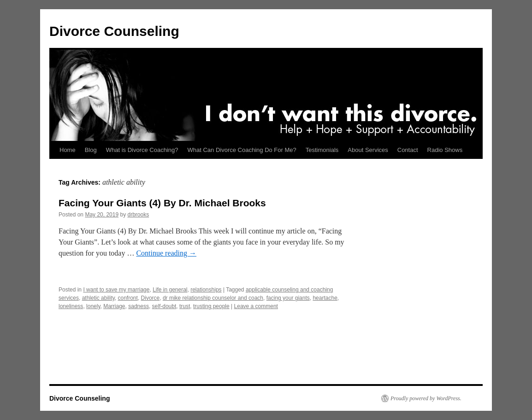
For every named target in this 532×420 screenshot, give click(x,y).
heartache (325, 298)
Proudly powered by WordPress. (426, 398)
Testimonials (322, 150)
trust (185, 306)
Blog (91, 150)
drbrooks (138, 215)
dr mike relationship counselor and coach (213, 298)
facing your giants (288, 298)
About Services (368, 150)
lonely (93, 306)
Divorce (151, 298)
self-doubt (164, 306)
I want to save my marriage (116, 290)
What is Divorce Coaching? (142, 150)
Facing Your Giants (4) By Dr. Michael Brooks (162, 203)
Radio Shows (445, 150)
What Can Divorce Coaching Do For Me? (242, 150)
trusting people (211, 306)
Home (68, 150)
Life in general (170, 290)
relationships (206, 290)
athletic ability (98, 298)
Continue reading (166, 253)
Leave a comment (256, 306)
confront (128, 298)
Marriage (114, 306)
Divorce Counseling (114, 31)
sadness (139, 306)
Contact (408, 150)
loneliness (71, 306)
